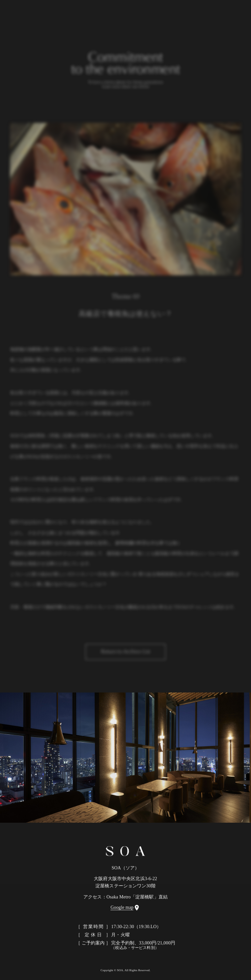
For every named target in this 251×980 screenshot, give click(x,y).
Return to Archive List (125, 654)
